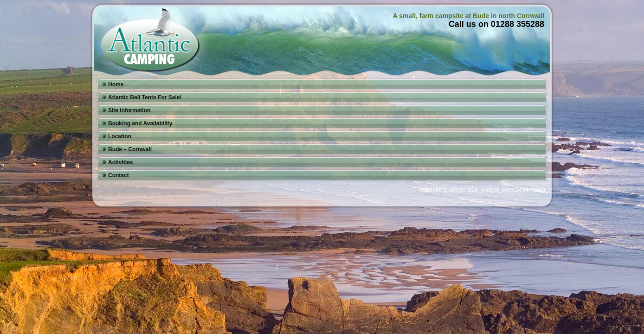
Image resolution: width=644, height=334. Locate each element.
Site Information (129, 110)
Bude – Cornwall (130, 149)
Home (116, 84)
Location (120, 136)
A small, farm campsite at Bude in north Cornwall (469, 16)
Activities (120, 162)
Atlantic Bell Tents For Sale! (145, 97)
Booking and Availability (140, 123)
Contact (119, 175)
